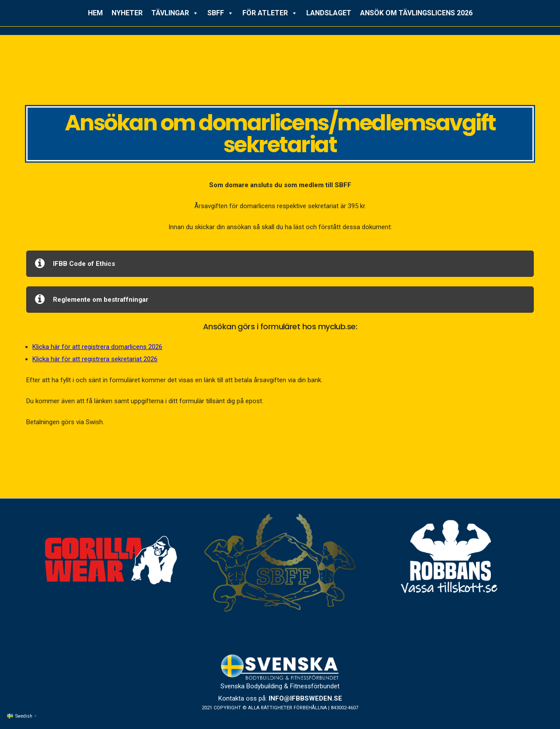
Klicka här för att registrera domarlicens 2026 (97, 347)
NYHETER (127, 13)
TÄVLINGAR (175, 13)
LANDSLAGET (329, 13)
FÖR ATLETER (270, 13)
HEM (95, 13)
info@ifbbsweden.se (305, 698)
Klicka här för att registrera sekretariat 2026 (95, 359)
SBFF (220, 13)
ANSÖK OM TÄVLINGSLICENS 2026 (416, 13)
